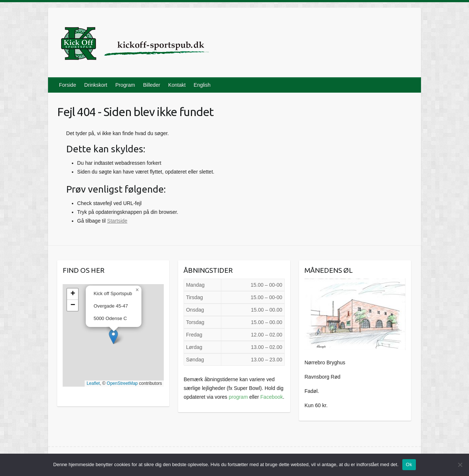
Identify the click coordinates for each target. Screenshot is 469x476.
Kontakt (177, 85)
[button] (113, 337)
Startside (117, 221)
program (238, 397)
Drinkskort (96, 85)
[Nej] (460, 465)
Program (125, 85)
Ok (409, 464)
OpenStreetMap (122, 383)
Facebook (272, 397)
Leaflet (93, 383)
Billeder (152, 85)
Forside (68, 85)
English (202, 85)
